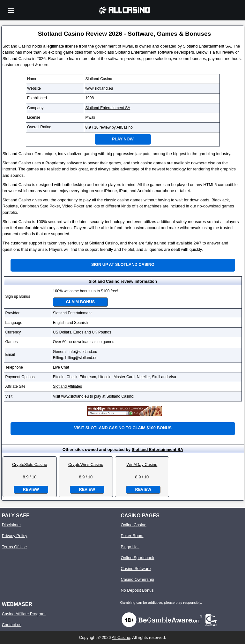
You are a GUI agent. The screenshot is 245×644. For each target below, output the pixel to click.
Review (31, 489)
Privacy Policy (15, 536)
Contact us (12, 625)
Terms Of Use (14, 547)
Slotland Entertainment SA (108, 108)
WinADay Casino (142, 464)
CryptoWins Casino (86, 464)
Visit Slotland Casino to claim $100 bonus (123, 428)
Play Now (123, 139)
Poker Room (132, 536)
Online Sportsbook (137, 558)
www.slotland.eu (99, 88)
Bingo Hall (130, 547)
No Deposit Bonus (137, 590)
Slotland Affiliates (67, 386)
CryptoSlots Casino (30, 464)
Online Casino (133, 525)
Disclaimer (11, 525)
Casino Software (136, 569)
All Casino (121, 637)
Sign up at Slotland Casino (123, 264)
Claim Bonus (80, 302)
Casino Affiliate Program (24, 614)
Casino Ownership (137, 579)
